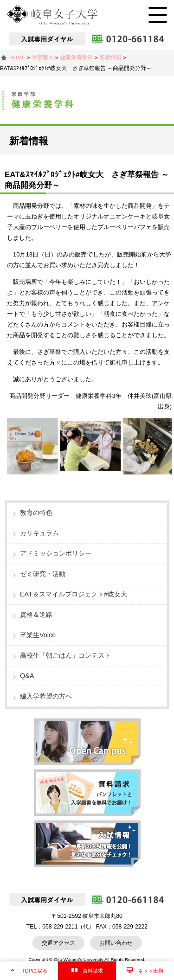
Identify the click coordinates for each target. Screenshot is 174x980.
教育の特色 (36, 512)
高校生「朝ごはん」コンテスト (65, 655)
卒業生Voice (38, 635)
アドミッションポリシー (56, 553)
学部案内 (43, 58)
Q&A (27, 676)
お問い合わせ (116, 943)
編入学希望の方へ (46, 696)
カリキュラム (39, 533)
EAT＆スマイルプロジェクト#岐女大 (74, 594)
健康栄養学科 (77, 58)
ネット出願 (151, 971)
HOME (17, 58)
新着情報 (110, 58)
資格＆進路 (36, 615)
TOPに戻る (35, 971)
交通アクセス (58, 943)
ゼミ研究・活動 (43, 574)
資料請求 (93, 971)
